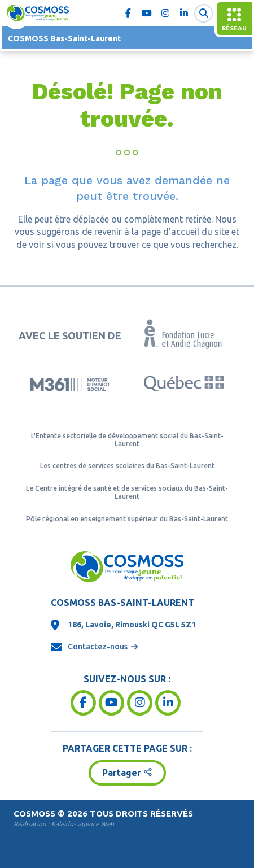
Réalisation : (64, 824)
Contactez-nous (98, 647)
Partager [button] (122, 773)
